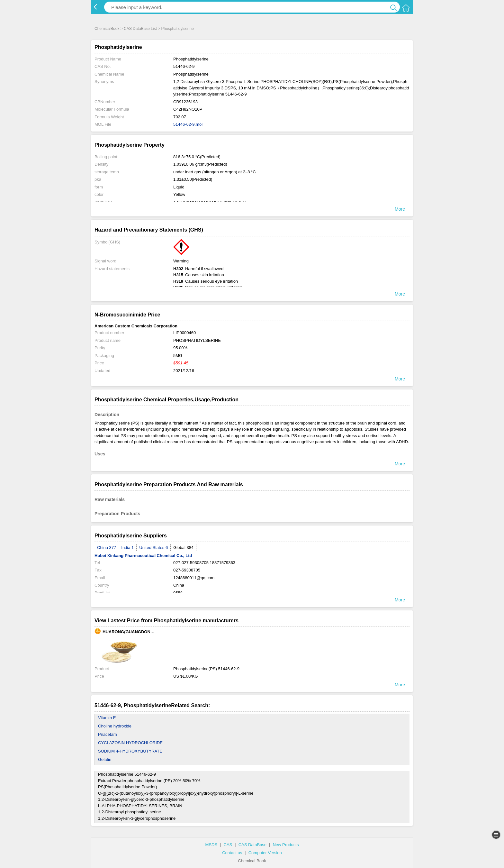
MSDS (212, 845)
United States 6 (153, 548)
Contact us (232, 853)
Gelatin (105, 759)
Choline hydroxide (115, 726)
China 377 (107, 548)
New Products (286, 845)
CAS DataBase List (140, 29)
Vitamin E (107, 718)
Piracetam (108, 734)
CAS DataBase (252, 845)
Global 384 (183, 548)
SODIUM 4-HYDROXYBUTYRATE (130, 751)
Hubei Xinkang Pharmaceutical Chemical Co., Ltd (143, 556)
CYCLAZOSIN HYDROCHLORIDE (130, 743)
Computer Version (265, 853)
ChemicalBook (107, 29)
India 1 (127, 548)
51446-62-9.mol (188, 124)
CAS (228, 845)
